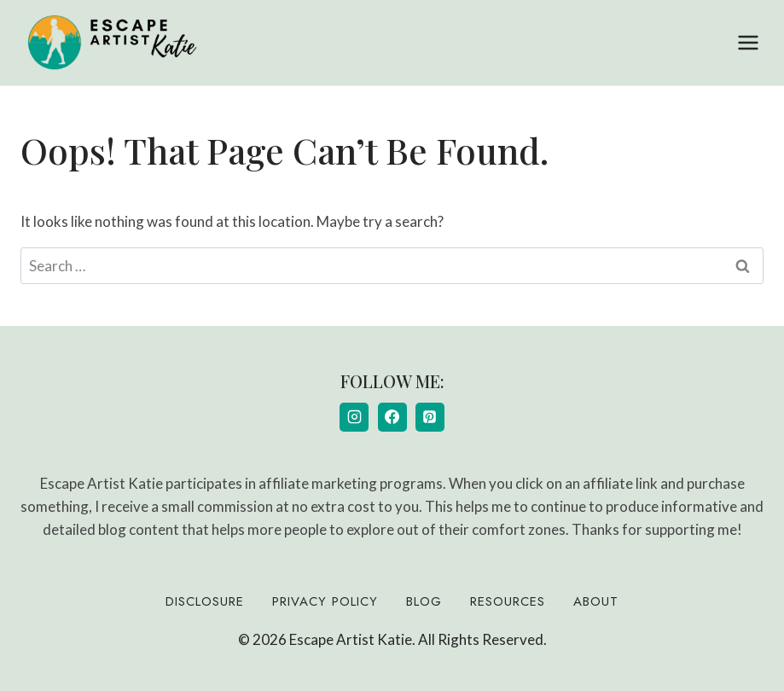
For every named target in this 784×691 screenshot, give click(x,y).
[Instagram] (354, 417)
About (596, 601)
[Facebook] (392, 417)
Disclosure (205, 601)
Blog (424, 601)
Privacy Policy (325, 601)
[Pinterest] (430, 417)
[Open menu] (748, 42)
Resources (508, 601)
